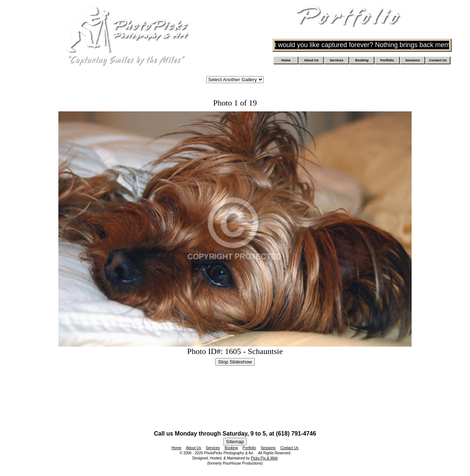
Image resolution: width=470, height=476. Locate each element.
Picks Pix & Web (264, 458)
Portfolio (387, 60)
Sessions (413, 60)
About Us (311, 60)
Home (286, 60)
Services (337, 60)
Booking (362, 60)
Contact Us (438, 60)
